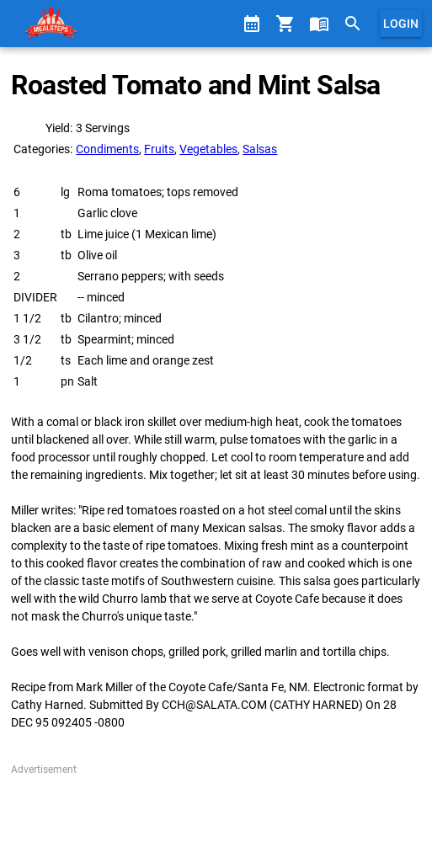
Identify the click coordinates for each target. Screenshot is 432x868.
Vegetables (208, 149)
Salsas (260, 149)
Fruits (159, 149)
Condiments (107, 149)
